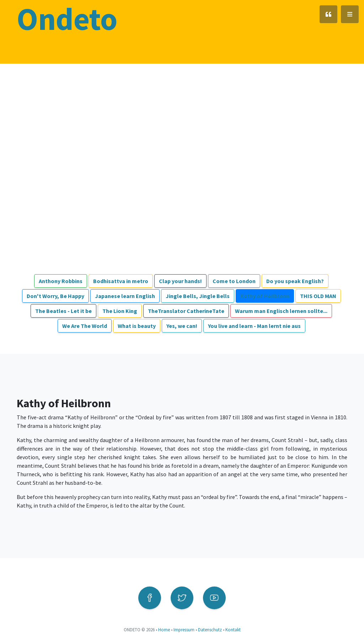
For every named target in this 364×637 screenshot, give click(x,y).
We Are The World (85, 326)
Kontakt (233, 630)
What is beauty (137, 326)
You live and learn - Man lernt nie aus (254, 326)
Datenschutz (210, 630)
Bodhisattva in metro (121, 281)
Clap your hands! (180, 281)
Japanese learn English (125, 296)
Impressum (184, 630)
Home (164, 630)
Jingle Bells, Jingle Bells (198, 296)
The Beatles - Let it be (63, 311)
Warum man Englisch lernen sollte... (281, 311)
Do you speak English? (295, 281)
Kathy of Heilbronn (265, 296)
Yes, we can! (182, 326)
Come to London (234, 281)
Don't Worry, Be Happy (55, 296)
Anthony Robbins (61, 281)
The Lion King (120, 311)
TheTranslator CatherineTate (186, 311)
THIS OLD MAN (318, 296)
